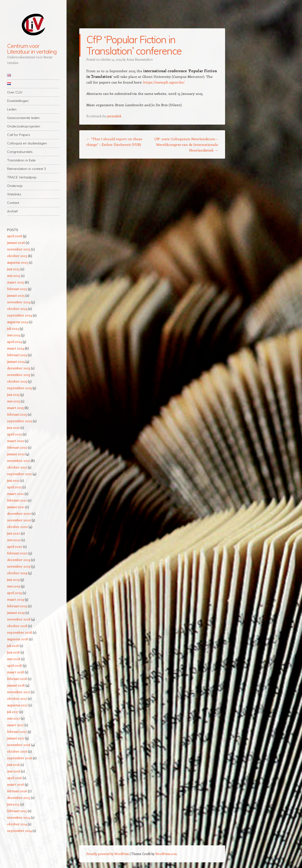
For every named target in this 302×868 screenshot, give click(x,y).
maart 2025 (16, 282)
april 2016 (15, 778)
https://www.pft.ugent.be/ (164, 82)
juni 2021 (13, 480)
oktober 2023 (17, 381)
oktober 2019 (17, 573)
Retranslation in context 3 (26, 169)
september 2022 (20, 421)
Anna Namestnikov (140, 59)
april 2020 (15, 546)
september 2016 (20, 758)
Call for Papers (19, 135)
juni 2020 (14, 533)
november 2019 (19, 566)
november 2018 (19, 619)
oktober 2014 (17, 824)
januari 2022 (16, 454)
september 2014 (19, 831)
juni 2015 (13, 804)
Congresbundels (20, 152)
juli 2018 (13, 646)
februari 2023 (17, 414)
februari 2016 (17, 791)
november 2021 (19, 461)
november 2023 (19, 375)
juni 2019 (13, 579)
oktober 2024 (17, 309)
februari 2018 (17, 679)
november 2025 (19, 249)
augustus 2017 (17, 705)
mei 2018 (14, 659)
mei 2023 (14, 401)
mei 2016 (14, 771)
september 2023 (19, 388)
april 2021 (14, 487)
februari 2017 (17, 731)
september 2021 (19, 474)
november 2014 (19, 817)
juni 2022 (13, 428)
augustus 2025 (18, 262)
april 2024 (15, 342)
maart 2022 (16, 441)
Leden (12, 109)
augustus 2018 (18, 639)
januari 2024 (16, 361)
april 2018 (15, 665)
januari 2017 (16, 738)
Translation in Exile (21, 160)
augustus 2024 (18, 322)
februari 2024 (17, 355)
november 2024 (19, 302)
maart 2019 (16, 599)
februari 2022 (17, 447)
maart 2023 (15, 408)
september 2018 (20, 632)
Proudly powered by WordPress (108, 854)
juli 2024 (13, 328)
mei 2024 (14, 335)
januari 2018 (16, 685)
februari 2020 (17, 553)
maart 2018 (16, 672)
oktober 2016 (17, 751)
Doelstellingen (18, 101)
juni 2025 (13, 269)
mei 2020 (14, 540)
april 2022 (15, 434)
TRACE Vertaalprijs (22, 177)
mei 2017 (14, 718)
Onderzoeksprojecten (24, 126)
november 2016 (19, 745)
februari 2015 (17, 811)
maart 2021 (15, 494)
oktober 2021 (17, 467)
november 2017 (19, 692)
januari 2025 (16, 295)
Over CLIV (15, 92)
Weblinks (14, 194)
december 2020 (19, 513)
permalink (114, 116)
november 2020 (19, 520)
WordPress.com (166, 854)
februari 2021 (17, 500)
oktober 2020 (17, 527)
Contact (13, 203)
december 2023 (19, 368)
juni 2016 (13, 765)
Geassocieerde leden (23, 118)
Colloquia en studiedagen (27, 143)
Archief (12, 211)
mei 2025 (14, 276)
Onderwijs (15, 186)
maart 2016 (16, 784)
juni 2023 (13, 394)
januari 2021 (16, 507)
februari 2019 (17, 606)
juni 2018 (13, 652)
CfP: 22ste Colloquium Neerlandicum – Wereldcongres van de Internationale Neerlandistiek (186, 144)
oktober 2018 (17, 626)
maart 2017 (15, 725)
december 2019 (19, 560)
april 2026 (15, 236)
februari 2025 (17, 289)
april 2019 (15, 593)
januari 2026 (16, 242)
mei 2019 (14, 586)
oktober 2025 (17, 256)
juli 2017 (13, 712)
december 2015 (19, 798)
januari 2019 (16, 613)
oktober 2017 (17, 698)
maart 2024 (16, 348)
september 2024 (20, 315)
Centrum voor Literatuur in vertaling (32, 49)
